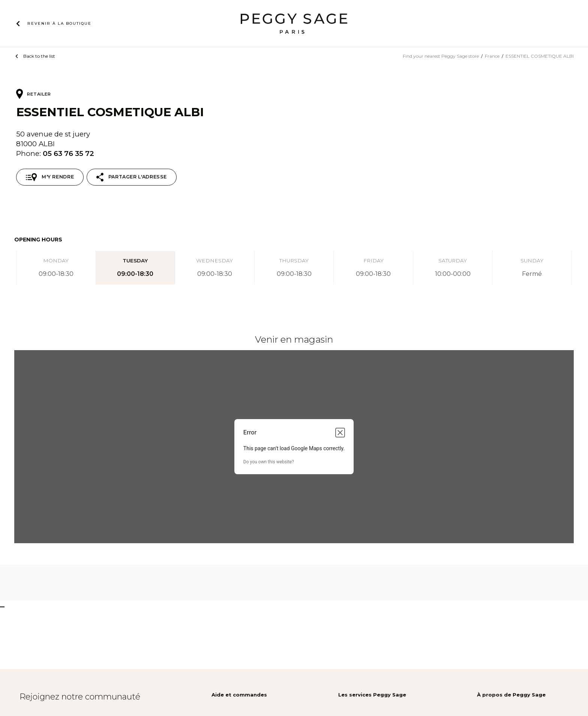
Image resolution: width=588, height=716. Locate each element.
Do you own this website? (269, 462)
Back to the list (39, 56)
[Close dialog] (340, 433)
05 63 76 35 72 (68, 154)
